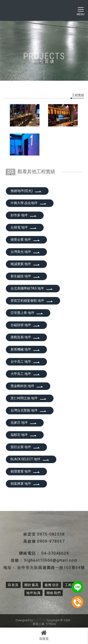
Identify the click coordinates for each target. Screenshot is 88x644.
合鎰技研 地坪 (25, 325)
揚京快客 (40, 620)
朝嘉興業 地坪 (25, 484)
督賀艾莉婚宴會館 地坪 (32, 301)
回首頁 (44, 635)
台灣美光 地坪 (25, 252)
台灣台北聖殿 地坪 (29, 410)
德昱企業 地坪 (25, 240)
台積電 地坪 (24, 227)
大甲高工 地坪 (25, 374)
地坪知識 (34, 593)
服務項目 (52, 585)
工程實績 (78, 95)
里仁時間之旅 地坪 (29, 398)
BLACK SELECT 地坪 (30, 459)
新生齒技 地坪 (25, 276)
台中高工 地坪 (25, 362)
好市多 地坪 (24, 215)
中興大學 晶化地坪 (29, 203)
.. (72, 620)
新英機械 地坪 (25, 349)
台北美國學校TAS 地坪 (32, 288)
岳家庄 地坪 (24, 423)
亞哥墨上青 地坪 (27, 313)
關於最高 (32, 585)
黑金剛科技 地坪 (27, 386)
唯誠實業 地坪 (25, 264)
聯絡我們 (54, 593)
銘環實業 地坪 (25, 471)
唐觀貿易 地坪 (25, 337)
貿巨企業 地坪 (25, 447)
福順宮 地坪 (24, 435)
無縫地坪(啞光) (26, 191)
